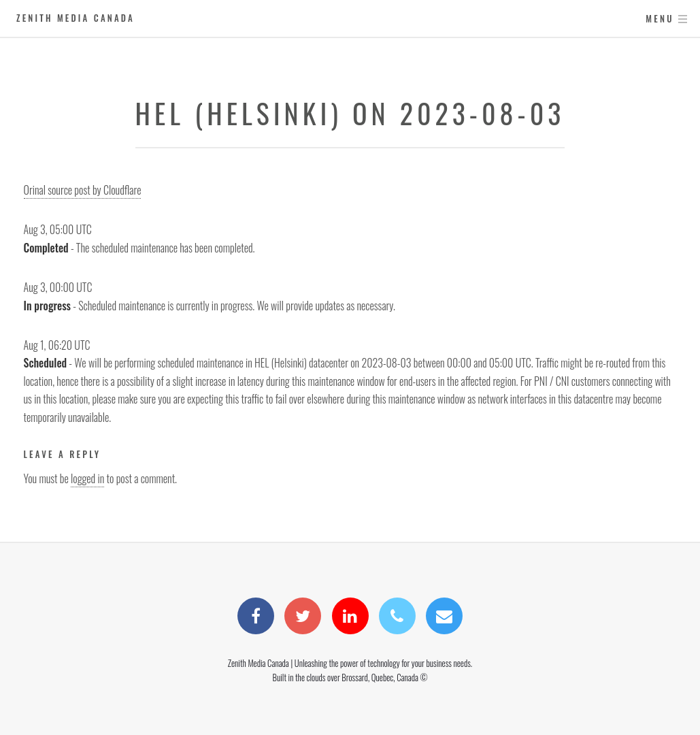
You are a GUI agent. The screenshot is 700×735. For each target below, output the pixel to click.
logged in (87, 478)
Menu (660, 19)
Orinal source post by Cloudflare (83, 190)
